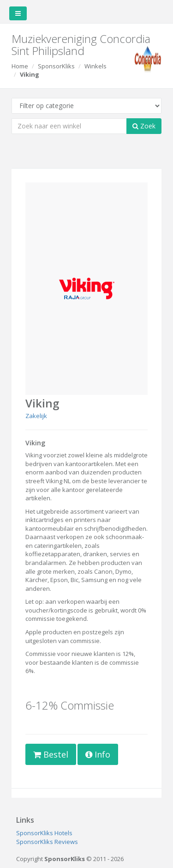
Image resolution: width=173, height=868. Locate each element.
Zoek (144, 126)
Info (98, 754)
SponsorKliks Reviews (47, 842)
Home (20, 66)
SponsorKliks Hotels (44, 833)
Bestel (51, 754)
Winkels (95, 66)
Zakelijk (36, 416)
